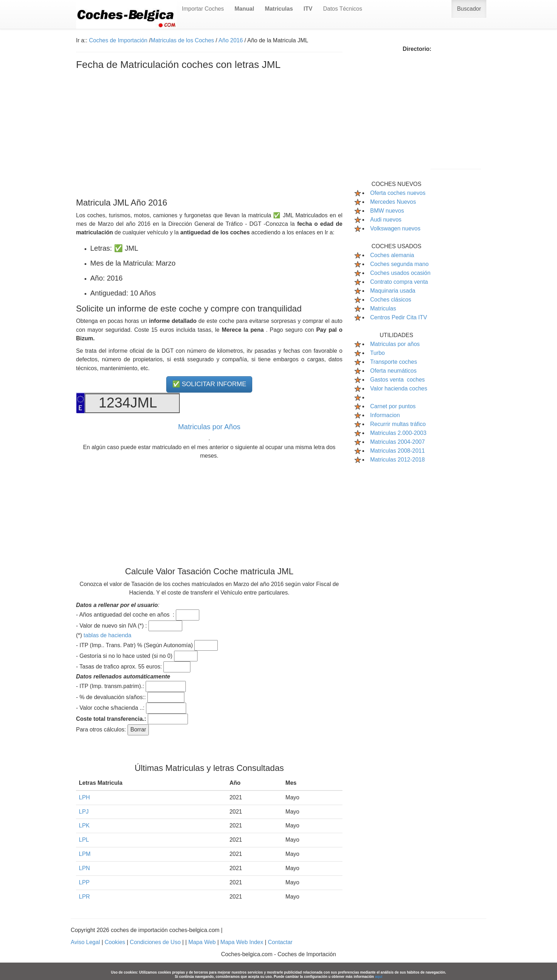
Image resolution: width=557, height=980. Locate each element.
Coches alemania (392, 255)
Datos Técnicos (342, 9)
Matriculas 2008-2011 (398, 451)
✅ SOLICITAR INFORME (209, 384)
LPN (84, 868)
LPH (84, 797)
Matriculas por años (395, 344)
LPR (84, 897)
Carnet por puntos (393, 406)
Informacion (385, 415)
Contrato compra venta (399, 282)
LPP (84, 882)
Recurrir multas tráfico (398, 424)
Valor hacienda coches (399, 388)
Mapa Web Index (242, 942)
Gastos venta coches (398, 380)
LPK (84, 825)
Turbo (377, 353)
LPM (85, 854)
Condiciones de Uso (156, 942)
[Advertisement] (209, 133)
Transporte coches (394, 362)
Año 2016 (231, 40)
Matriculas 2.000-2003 (398, 433)
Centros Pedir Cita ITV (399, 317)
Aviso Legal (86, 942)
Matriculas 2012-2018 (398, 460)
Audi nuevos (386, 220)
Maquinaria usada (393, 291)
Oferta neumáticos (393, 371)
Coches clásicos (391, 300)
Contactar (280, 942)
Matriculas (383, 308)
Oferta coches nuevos (398, 193)
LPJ (84, 812)
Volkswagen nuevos (395, 228)
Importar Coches (203, 9)
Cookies (115, 942)
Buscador (469, 9)
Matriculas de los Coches (182, 40)
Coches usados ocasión (400, 273)
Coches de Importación (118, 40)
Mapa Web (203, 942)
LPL (84, 840)
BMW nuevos (387, 211)
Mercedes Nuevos (393, 202)
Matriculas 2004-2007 (398, 442)
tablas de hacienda (107, 635)
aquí (378, 977)
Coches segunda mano (399, 264)
